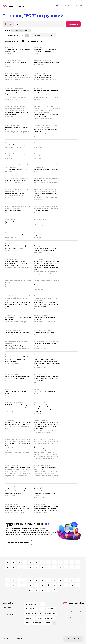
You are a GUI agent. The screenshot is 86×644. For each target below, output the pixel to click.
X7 (43, 604)
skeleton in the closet (46, 618)
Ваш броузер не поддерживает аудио (45, 35)
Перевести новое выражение (19, 542)
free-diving (30, 618)
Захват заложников (33, 613)
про (17, 30)
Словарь (6, 611)
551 (42, 609)
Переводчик (7, 608)
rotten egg (37, 623)
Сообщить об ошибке (73, 639)
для (30, 30)
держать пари (31, 609)
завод (48, 623)
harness (51, 609)
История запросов (9, 614)
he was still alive (32, 604)
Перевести (73, 24)
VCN (27, 623)
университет (50, 613)
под (25, 30)
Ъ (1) (31, 590)
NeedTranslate (13, 6)
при (21, 30)
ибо (13, 30)
